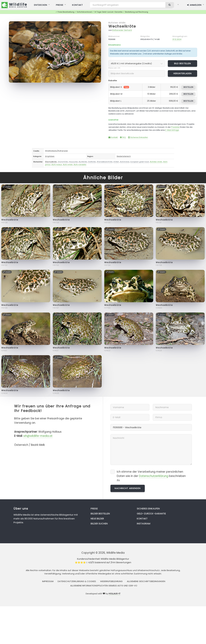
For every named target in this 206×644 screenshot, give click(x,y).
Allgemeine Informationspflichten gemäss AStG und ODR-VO (104, 586)
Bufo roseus (57, 165)
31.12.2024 (177, 39)
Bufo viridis (68, 165)
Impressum (48, 581)
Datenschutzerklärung (154, 476)
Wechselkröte (122, 26)
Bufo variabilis (80, 165)
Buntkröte (83, 162)
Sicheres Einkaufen (138, 137)
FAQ (123, 137)
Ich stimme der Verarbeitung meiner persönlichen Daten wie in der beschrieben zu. (151, 476)
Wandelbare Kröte (105, 162)
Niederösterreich (124, 156)
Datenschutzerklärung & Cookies (77, 581)
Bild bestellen (183, 63)
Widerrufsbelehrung (111, 581)
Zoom (94, 26)
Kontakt (113, 137)
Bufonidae (125, 162)
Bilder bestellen (100, 514)
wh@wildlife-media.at (38, 436)
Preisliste (175, 127)
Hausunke (73, 162)
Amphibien (50, 156)
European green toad (140, 162)
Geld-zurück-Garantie (151, 514)
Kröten (116, 162)
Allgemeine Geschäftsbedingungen (146, 581)
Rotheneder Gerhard (122, 30)
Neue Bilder (97, 519)
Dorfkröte (92, 162)
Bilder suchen (99, 524)
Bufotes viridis (117, 23)
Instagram (143, 524)
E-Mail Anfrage (172, 130)
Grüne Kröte (63, 162)
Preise (94, 509)
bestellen (188, 87)
